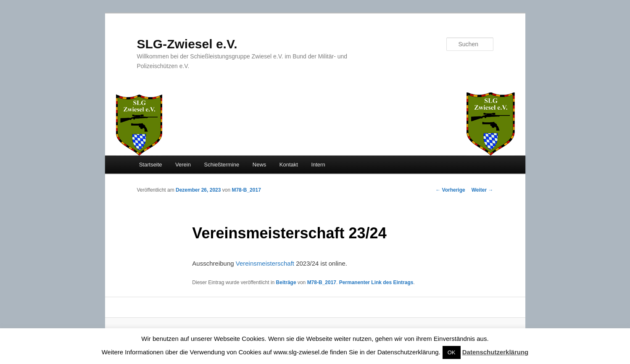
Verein (183, 165)
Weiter (482, 190)
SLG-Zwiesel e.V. (187, 44)
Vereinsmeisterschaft (265, 263)
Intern (318, 165)
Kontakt (289, 165)
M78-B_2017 (246, 190)
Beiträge (286, 282)
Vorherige (450, 190)
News (260, 165)
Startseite (151, 165)
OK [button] (452, 352)
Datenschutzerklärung (496, 352)
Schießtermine (221, 165)
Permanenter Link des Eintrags (376, 282)
